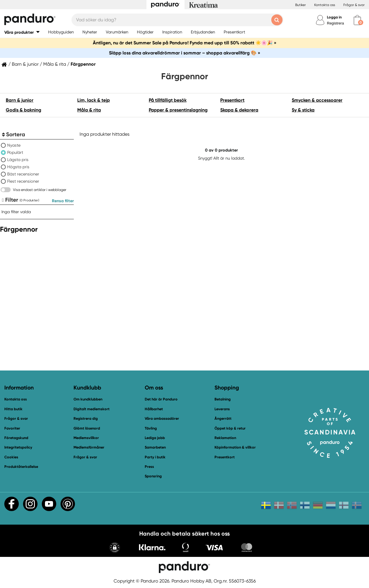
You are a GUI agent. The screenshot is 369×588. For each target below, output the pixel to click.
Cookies (11, 457)
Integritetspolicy (18, 447)
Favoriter (12, 428)
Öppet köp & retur (230, 428)
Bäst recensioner (23, 174)
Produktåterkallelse (21, 467)
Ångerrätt (223, 418)
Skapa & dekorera (239, 110)
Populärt (15, 152)
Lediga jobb (155, 438)
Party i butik (155, 457)
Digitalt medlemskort (92, 409)
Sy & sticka (303, 110)
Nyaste (14, 145)
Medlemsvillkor (86, 438)
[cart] (357, 20)
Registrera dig (86, 418)
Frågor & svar (354, 5)
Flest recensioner (23, 181)
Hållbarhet (154, 409)
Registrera (335, 23)
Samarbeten (155, 447)
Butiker (301, 5)
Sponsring (153, 476)
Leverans (222, 409)
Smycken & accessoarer (317, 100)
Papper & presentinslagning (178, 110)
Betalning (223, 399)
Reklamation (225, 438)
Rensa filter (63, 201)
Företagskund (16, 438)
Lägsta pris (18, 160)
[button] (22, 32)
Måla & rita (55, 64)
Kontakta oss (325, 5)
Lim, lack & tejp (94, 100)
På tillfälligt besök (168, 100)
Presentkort (232, 100)
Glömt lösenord (87, 428)
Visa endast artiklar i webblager (40, 190)
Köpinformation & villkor (235, 447)
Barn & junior (25, 64)
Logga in (334, 17)
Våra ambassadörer (162, 418)
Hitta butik (13, 409)
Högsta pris (18, 167)
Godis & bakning (23, 110)
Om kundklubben (88, 399)
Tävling (151, 428)
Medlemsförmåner (89, 447)
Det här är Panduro (161, 399)
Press (149, 467)
